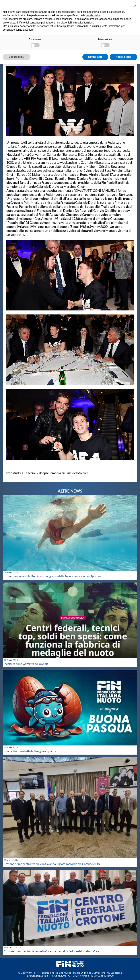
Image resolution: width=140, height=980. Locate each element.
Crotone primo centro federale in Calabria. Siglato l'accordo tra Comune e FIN (52, 864)
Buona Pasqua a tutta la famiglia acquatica (30, 751)
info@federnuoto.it (37, 976)
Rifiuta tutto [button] (95, 57)
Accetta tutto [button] (123, 57)
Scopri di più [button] (16, 57)
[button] (135, 6)
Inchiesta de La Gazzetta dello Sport (26, 664)
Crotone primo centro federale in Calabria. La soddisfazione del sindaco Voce (51, 951)
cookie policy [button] (93, 15)
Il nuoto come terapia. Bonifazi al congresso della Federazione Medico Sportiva (52, 576)
